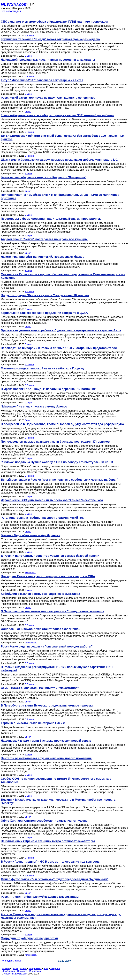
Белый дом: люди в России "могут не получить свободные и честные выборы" (59, 480)
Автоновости (31, 643)
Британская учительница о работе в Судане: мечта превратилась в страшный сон (61, 330)
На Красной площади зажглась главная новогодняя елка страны (48, 60)
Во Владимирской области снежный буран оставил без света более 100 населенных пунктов (63, 137)
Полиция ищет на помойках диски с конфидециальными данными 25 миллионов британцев (60, 197)
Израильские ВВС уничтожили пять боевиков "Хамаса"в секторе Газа (52, 500)
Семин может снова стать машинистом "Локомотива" (40, 688)
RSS (46, 968)
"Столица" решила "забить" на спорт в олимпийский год (42, 518)
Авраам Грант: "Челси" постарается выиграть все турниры (44, 239)
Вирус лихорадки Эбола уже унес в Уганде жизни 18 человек (45, 295)
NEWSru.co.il (8, 971)
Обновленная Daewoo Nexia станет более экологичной (41, 629)
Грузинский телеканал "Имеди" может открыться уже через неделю (50, 39)
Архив (23, 968)
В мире (28, 56)
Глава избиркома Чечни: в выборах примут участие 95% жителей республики (57, 115)
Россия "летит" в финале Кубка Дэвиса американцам (40, 897)
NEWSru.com (14, 4)
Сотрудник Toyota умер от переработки (29, 938)
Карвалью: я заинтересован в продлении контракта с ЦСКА (44, 313)
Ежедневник (35, 968)
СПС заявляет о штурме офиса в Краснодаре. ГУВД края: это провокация (54, 22)
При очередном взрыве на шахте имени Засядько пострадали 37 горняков (55, 442)
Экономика (30, 572)
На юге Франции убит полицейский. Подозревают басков (43, 257)
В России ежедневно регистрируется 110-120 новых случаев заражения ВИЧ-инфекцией (57, 669)
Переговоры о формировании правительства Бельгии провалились (51, 219)
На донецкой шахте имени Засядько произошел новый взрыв (46, 741)
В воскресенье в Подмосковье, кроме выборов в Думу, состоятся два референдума (62, 424)
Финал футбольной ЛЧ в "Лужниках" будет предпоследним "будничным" (55, 879)
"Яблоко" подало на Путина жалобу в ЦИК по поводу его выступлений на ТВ (57, 462)
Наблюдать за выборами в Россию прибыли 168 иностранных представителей (59, 348)
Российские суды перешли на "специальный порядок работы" (47, 647)
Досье (15, 968)
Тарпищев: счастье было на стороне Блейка (33, 723)
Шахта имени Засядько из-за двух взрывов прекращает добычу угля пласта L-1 (59, 160)
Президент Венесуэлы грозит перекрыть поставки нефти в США (48, 576)
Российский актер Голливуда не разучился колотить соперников (48, 98)
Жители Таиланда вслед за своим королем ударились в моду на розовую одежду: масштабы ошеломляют (61, 916)
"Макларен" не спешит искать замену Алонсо (34, 407)
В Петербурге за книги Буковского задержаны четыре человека (47, 706)
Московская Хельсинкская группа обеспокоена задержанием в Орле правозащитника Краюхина (63, 276)
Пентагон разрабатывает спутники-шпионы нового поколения (46, 758)
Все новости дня (11, 11)
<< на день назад (11, 961)
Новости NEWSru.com (16, 974)
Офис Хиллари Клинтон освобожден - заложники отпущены (45, 821)
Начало (6, 968)
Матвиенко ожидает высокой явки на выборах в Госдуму (43, 368)
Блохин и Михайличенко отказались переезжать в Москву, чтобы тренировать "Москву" (58, 801)
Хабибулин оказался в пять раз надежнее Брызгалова (40, 594)
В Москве (22, 971)
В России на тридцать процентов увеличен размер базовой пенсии (50, 556)
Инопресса (35, 971)
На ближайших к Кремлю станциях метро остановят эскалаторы (48, 841)
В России (29, 35)
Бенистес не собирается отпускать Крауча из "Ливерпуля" (44, 177)
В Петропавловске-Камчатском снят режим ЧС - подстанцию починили (53, 611)
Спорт (28, 111)
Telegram (55, 968)
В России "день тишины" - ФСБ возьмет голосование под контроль (50, 862)
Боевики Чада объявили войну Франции (31, 535)
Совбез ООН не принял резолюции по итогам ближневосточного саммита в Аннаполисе (56, 780)
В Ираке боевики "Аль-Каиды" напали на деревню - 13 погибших (48, 389)
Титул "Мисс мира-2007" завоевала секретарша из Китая (42, 80)
